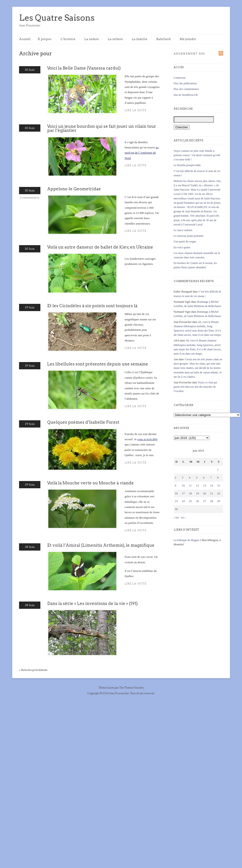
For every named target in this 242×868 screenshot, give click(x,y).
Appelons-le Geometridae (74, 189)
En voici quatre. (182, 247)
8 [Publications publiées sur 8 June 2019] (218, 478)
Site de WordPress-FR (186, 95)
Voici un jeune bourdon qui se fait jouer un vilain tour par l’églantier (102, 128)
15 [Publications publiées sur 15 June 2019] (219, 485)
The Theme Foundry (131, 688)
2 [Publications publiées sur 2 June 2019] (176, 478)
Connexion (180, 78)
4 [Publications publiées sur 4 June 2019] (190, 478)
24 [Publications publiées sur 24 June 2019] (183, 501)
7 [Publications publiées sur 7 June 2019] (211, 478)
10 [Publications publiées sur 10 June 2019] (183, 485)
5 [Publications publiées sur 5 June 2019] (197, 478)
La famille (142, 39)
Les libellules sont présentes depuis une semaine (98, 364)
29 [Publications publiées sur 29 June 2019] (219, 501)
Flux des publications (185, 83)
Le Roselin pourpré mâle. (188, 165)
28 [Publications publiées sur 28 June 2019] (211, 501)
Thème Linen (107, 688)
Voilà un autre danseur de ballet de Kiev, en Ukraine (100, 247)
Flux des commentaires (186, 89)
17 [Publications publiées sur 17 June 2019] (183, 493)
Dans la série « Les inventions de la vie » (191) (92, 603)
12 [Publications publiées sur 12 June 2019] (197, 485)
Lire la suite (136, 531)
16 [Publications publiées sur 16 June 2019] (176, 493)
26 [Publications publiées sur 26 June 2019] (197, 501)
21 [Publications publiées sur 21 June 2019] (211, 493)
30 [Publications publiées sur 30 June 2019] (176, 509)
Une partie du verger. (185, 242)
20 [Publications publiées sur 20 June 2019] (204, 493)
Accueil (25, 39)
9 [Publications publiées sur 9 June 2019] (176, 485)
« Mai (176, 518)
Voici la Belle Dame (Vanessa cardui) (84, 68)
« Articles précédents (33, 670)
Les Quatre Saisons (57, 18)
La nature (94, 39)
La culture (117, 39)
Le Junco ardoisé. (183, 230)
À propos (47, 39)
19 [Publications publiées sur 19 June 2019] (197, 493)
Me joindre (188, 39)
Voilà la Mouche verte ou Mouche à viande (90, 483)
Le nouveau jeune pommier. (189, 236)
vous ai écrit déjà (147, 439)
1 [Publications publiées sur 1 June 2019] (218, 470)
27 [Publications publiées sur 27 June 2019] (204, 501)
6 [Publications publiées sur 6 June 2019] (204, 478)
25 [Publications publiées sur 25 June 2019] (190, 501)
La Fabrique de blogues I (187, 540)
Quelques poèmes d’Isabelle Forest (83, 422)
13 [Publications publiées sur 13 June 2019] (204, 485)
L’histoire (70, 39)
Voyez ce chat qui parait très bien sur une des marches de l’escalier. (196, 387)
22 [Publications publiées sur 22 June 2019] (219, 493)
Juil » (183, 518)
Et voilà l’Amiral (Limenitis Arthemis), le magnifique (101, 545)
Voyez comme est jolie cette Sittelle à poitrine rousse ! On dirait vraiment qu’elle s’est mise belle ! (197, 155)
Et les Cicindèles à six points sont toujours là (92, 306)
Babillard (166, 39)
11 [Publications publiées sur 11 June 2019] (190, 485)
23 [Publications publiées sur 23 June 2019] (176, 501)
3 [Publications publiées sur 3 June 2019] (183, 478)
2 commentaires (30, 198)
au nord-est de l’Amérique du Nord (142, 153)
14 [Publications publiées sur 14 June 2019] (211, 485)
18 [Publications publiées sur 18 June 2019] (190, 493)
